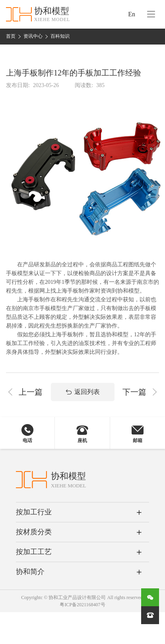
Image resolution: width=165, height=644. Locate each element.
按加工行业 (34, 512)
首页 (11, 36)
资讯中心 (33, 36)
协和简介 (30, 572)
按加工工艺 (34, 552)
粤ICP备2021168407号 (82, 605)
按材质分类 (34, 532)
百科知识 (60, 36)
